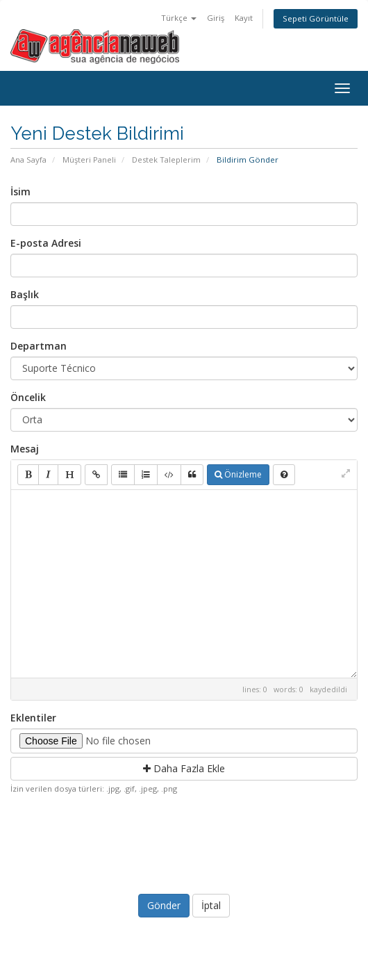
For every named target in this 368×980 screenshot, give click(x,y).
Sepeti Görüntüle (316, 18)
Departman (39, 346)
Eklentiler (33, 718)
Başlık (25, 294)
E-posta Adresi (46, 243)
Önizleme (238, 474)
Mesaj (25, 449)
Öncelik (28, 397)
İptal (211, 905)
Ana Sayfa (28, 160)
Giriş (216, 18)
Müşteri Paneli (89, 160)
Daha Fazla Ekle (184, 768)
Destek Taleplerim (166, 160)
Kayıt (244, 18)
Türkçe (179, 18)
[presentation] (185, 841)
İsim (20, 191)
